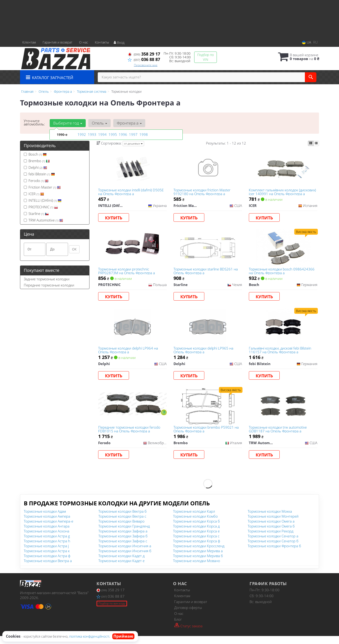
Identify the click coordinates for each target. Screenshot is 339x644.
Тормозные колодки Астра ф (47, 564)
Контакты (102, 42)
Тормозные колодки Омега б (271, 534)
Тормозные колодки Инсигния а (125, 554)
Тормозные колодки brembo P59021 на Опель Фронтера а (207, 436)
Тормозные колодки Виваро (121, 529)
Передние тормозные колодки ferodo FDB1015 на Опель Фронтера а (130, 436)
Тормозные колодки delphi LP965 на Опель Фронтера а (204, 355)
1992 (81, 135)
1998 (143, 135)
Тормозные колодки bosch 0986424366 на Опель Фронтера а (282, 274)
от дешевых (133, 143)
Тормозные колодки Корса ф (197, 549)
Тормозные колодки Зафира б (123, 544)
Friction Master (42, 187)
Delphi (35, 167)
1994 (102, 135)
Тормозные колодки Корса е (196, 539)
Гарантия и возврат (57, 42)
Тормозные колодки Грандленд (124, 534)
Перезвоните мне (146, 65)
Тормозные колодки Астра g (47, 544)
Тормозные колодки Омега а (271, 529)
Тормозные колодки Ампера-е (48, 529)
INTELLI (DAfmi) (43, 200)
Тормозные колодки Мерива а (198, 559)
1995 (112, 135)
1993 (92, 135)
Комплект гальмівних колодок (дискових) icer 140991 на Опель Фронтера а (276, 192)
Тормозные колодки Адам (45, 519)
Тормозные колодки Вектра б (123, 519)
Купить (115, 218)
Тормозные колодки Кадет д (121, 564)
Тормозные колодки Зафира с (123, 549)
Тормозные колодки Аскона (46, 539)
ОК (74, 249)
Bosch (35, 154)
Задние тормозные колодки (47, 279)
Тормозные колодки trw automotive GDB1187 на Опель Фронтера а (278, 436)
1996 (122, 135)
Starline (36, 213)
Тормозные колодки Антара (47, 534)
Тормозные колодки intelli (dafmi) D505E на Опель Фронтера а (132, 192)
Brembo (37, 161)
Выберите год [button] (67, 123)
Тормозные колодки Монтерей (273, 524)
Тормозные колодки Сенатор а (273, 544)
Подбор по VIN (206, 57)
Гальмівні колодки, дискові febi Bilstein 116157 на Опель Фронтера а (281, 355)
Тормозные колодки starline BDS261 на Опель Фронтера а (206, 274)
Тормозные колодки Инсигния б (125, 559)
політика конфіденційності (89, 636)
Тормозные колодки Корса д (196, 534)
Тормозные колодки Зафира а (123, 539)
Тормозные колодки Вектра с (122, 524)
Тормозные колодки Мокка (270, 519)
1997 (133, 135)
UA (307, 42)
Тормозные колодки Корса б (196, 529)
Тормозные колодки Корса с (196, 544)
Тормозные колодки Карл (194, 519)
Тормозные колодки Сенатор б (273, 549)
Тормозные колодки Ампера (47, 524)
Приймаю (123, 636)
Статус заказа (188, 634)
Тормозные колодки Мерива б (198, 564)
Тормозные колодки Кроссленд (199, 554)
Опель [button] (99, 123)
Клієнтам (29, 42)
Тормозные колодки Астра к (47, 559)
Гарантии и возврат (191, 610)
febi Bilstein (39, 174)
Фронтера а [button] (128, 123)
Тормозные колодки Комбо (195, 524)
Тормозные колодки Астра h (47, 549)
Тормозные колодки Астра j (46, 554)
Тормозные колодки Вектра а (48, 569)
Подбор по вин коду (112, 611)
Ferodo (36, 181)
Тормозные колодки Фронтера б (274, 554)
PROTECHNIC (41, 207)
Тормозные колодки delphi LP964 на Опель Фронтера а (129, 355)
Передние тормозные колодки (49, 285)
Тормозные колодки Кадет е (121, 569)
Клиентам (182, 604)
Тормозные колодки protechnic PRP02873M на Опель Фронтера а (127, 274)
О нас (84, 42)
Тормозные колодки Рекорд (270, 539)
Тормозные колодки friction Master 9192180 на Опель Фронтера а (203, 192)
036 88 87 (144, 59)
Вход (119, 42)
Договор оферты (188, 616)
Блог (178, 627)
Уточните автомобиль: (34, 122)
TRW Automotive (43, 220)
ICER (34, 194)
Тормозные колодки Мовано (197, 569)
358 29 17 (144, 54)
